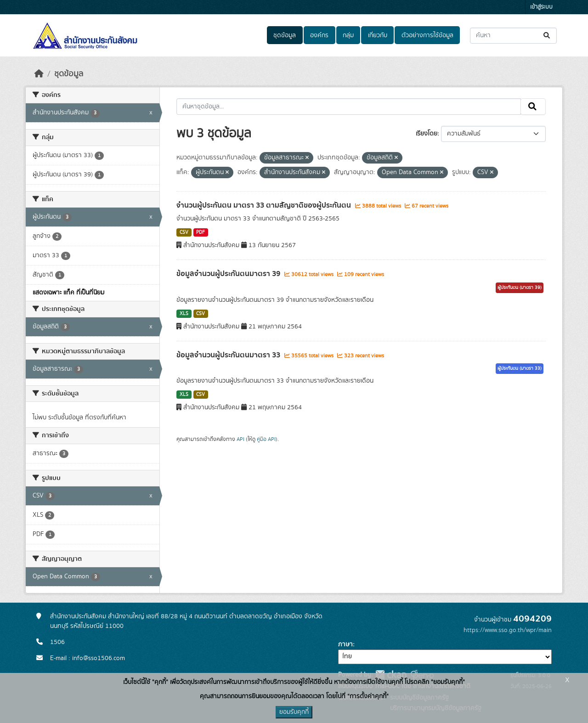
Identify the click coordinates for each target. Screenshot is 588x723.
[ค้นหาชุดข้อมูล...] (513, 36)
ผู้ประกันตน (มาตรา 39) (520, 288)
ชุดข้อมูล (285, 35)
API (240, 439)
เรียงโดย (427, 134)
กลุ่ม (348, 35)
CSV (184, 232)
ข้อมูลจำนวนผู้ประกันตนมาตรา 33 (229, 355)
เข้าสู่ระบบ (541, 7)
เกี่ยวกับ (378, 35)
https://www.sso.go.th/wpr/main (508, 630)
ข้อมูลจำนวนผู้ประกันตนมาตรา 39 (229, 274)
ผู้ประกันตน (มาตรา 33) (520, 368)
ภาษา (345, 644)
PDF (201, 232)
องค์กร (319, 35)
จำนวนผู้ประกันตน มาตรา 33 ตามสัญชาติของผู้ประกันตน (265, 205)
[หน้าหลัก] (39, 74)
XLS (184, 314)
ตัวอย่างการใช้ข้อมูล (427, 35)
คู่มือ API (266, 439)
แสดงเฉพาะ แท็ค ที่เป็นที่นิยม (68, 293)
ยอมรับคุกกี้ (294, 712)
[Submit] (547, 36)
